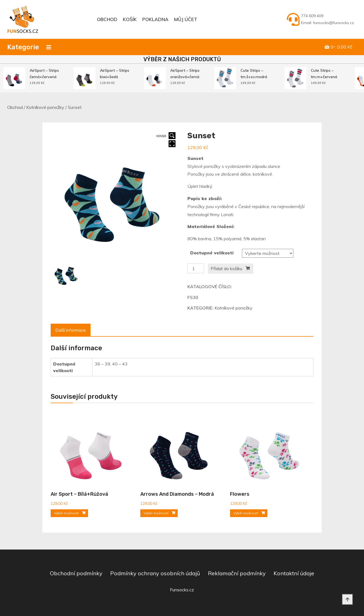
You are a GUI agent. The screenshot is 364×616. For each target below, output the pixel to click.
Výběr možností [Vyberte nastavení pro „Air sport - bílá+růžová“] (66, 513)
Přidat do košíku (226, 269)
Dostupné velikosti (212, 253)
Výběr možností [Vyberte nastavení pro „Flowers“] (246, 513)
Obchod (107, 19)
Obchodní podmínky (76, 573)
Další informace (71, 330)
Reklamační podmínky (237, 573)
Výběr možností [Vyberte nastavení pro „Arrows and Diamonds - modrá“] (156, 513)
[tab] (71, 330)
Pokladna (155, 19)
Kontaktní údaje (294, 573)
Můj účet (186, 19)
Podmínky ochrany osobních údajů (155, 573)
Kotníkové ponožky (45, 107)
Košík (130, 19)
